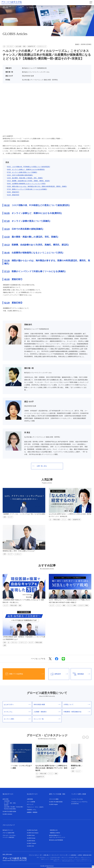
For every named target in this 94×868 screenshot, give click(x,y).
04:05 (7, 213)
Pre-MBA (13, 807)
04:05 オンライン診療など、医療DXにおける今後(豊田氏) (26, 170)
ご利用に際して (47, 855)
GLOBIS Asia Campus (33, 833)
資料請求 (58, 674)
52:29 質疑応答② (13, 195)
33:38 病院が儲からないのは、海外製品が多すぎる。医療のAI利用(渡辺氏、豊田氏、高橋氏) (37, 186)
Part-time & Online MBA (10, 809)
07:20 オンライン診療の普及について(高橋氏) (22, 172)
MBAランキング (45, 859)
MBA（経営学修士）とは (43, 858)
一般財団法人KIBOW (55, 833)
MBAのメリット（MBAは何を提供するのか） (64, 861)
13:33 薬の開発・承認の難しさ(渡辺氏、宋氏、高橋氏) (25, 178)
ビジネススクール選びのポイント (82, 859)
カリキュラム (17, 712)
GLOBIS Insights (53, 804)
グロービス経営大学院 (8, 833)
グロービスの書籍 (54, 799)
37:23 (7, 271)
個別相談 (80, 674)
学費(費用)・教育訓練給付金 (77, 712)
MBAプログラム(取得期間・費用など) (71, 858)
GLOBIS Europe (31, 838)
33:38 (7, 260)
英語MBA (6, 805)
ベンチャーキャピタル (77, 799)
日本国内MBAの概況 (55, 858)
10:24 (7, 229)
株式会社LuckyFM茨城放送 (56, 840)
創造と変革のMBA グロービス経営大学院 (10, 7)
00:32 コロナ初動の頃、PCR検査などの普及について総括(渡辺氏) (29, 167)
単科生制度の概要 (47, 704)
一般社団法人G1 (53, 830)
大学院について (77, 704)
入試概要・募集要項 (47, 712)
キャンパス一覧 (47, 719)
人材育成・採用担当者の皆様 (84, 855)
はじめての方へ (17, 704)
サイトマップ (55, 855)
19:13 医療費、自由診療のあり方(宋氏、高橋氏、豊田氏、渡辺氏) (28, 181)
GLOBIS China (31, 835)
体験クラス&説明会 (23, 674)
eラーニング (30, 804)
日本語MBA (7, 801)
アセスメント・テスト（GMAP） (36, 807)
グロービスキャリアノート (84, 861)
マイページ (63, 855)
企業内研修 (30, 799)
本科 (14, 803)
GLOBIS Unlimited (7, 814)
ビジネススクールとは (67, 859)
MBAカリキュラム (85, 858)
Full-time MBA (19, 807)
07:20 (7, 221)
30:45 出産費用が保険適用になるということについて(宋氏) (26, 184)
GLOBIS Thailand (31, 843)
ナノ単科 (7, 803)
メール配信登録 (72, 855)
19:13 (7, 245)
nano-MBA (7, 807)
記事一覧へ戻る (40, 466)
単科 (11, 803)
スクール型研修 (31, 802)
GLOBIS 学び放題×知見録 (9, 811)
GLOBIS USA (30, 846)
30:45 (7, 253)
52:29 (7, 303)
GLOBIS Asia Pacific (32, 830)
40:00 (7, 279)
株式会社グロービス (8, 830)
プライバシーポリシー (35, 855)
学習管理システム (32, 810)
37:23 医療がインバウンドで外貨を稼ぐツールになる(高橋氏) (27, 189)
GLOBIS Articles (21, 7)
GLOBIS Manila (31, 841)
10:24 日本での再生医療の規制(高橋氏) (20, 175)
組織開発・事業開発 (32, 812)
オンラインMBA (17, 719)
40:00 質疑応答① (13, 192)
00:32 (7, 205)
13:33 (7, 237)
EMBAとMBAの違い (55, 859)
